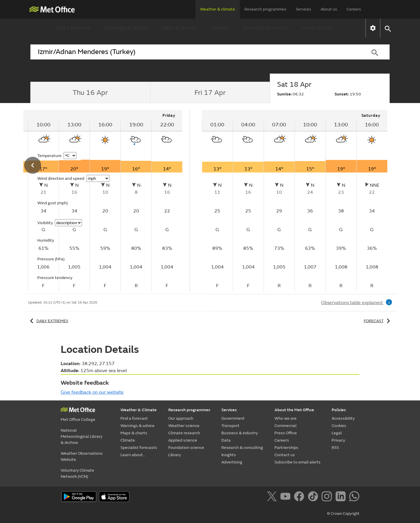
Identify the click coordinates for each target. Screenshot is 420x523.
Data (226, 440)
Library (175, 455)
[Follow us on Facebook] (300, 497)
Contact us (285, 455)
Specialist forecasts (265, 28)
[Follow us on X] (273, 497)
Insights (229, 455)
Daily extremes (48, 321)
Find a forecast (73, 28)
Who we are (286, 418)
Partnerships (286, 448)
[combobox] (195, 52)
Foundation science (186, 448)
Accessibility (343, 418)
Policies (339, 410)
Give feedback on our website (92, 392)
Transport (230, 426)
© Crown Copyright (343, 514)
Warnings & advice (126, 28)
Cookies (339, 426)
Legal (337, 433)
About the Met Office (294, 410)
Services (303, 9)
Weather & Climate (139, 410)
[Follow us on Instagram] (328, 497)
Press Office (286, 433)
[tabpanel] (295, 201)
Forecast (378, 321)
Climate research (184, 433)
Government (233, 418)
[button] (387, 28)
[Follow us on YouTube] (287, 497)
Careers (354, 9)
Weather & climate (218, 9)
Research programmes (265, 9)
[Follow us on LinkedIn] (342, 497)
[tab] (90, 93)
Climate (219, 28)
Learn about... (317, 28)
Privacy (338, 440)
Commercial (286, 426)
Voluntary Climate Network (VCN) (77, 473)
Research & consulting (242, 448)
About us (329, 9)
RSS (335, 448)
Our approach (181, 418)
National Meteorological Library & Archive (82, 436)
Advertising (232, 462)
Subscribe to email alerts (297, 462)
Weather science (184, 426)
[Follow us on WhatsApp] (354, 497)
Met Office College (78, 420)
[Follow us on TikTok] (314, 497)
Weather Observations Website (82, 456)
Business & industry (240, 433)
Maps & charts (178, 28)
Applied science (183, 440)
